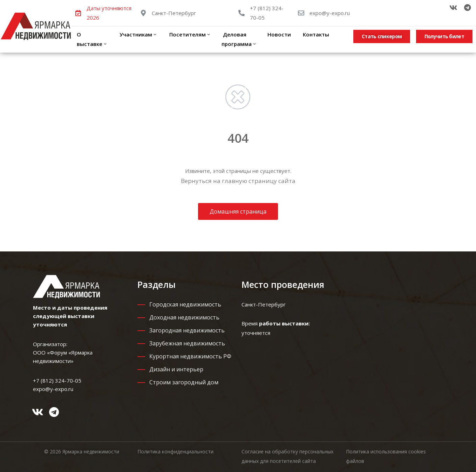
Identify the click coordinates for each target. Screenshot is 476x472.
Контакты (315, 34)
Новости (279, 34)
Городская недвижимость (185, 304)
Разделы (157, 284)
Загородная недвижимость (187, 330)
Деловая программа (239, 39)
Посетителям (189, 34)
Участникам (138, 34)
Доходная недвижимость (184, 317)
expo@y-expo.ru (330, 13)
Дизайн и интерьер (176, 369)
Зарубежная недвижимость (187, 343)
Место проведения (283, 284)
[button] (382, 36)
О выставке (92, 39)
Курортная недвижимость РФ (190, 356)
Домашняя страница (238, 211)
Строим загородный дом (184, 382)
